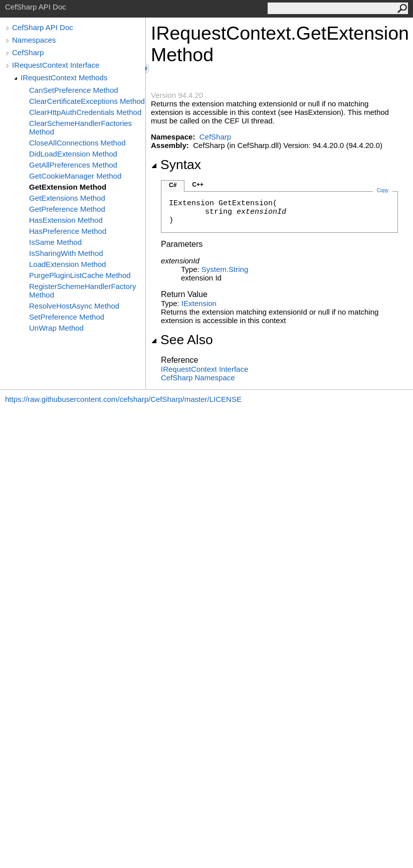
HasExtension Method (66, 220)
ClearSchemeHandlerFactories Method (80, 127)
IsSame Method (55, 242)
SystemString (225, 269)
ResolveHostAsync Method (74, 306)
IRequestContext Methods (64, 78)
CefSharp (28, 52)
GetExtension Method (68, 187)
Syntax (176, 165)
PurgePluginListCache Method (80, 275)
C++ (198, 185)
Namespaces (34, 40)
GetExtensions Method (67, 198)
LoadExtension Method (67, 264)
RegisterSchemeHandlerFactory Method (82, 291)
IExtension (199, 303)
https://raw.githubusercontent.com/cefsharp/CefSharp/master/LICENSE (123, 399)
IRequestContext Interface (56, 65)
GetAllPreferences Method (73, 165)
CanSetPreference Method (74, 90)
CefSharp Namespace (198, 378)
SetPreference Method (67, 317)
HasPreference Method (68, 231)
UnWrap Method (56, 328)
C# (173, 185)
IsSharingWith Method (66, 253)
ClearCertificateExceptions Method (87, 101)
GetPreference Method (67, 209)
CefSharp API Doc (43, 27)
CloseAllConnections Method (77, 143)
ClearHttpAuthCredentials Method (85, 112)
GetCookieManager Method (75, 176)
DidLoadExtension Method (73, 154)
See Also (182, 340)
